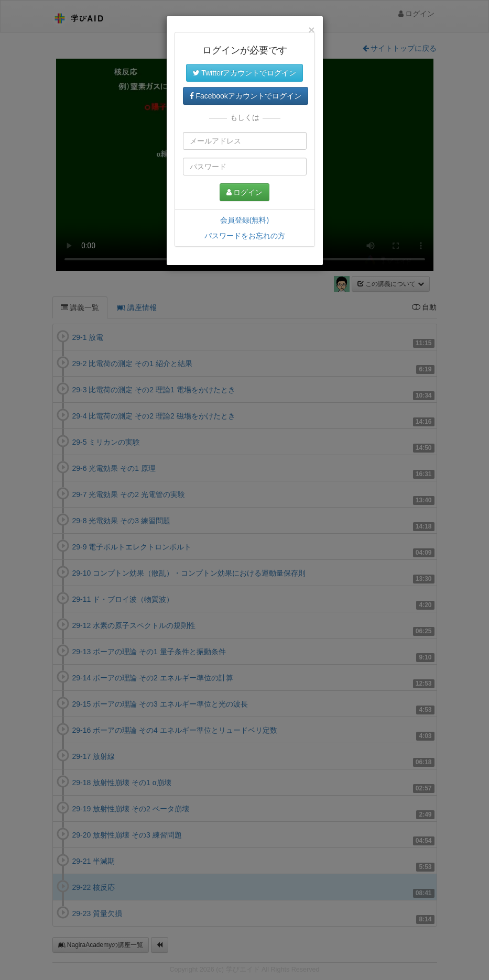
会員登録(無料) (244, 220)
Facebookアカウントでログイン (246, 96)
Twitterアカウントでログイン (245, 73)
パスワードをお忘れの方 (245, 236)
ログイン (245, 192)
